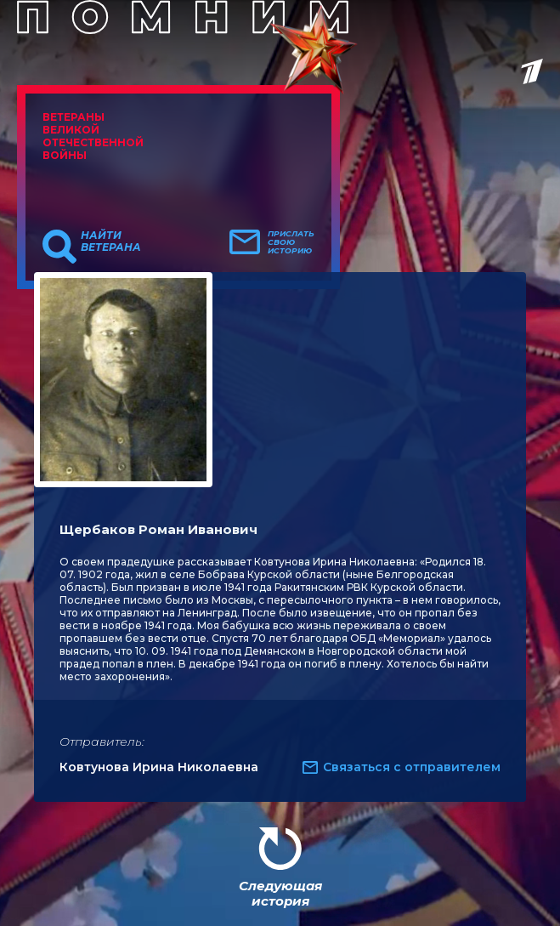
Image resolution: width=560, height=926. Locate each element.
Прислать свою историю (291, 242)
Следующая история (280, 893)
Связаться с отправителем (412, 767)
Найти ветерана (111, 241)
